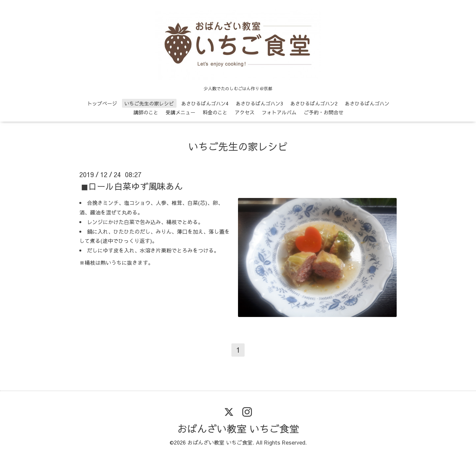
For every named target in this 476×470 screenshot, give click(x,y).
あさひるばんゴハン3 (259, 103)
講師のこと (146, 112)
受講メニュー (180, 112)
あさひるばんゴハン (367, 103)
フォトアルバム (279, 112)
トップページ (102, 103)
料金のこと (215, 112)
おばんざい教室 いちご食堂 (238, 429)
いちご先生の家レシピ (149, 103)
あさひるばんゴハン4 (205, 103)
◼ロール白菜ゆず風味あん (132, 186)
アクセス (245, 112)
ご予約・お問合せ (324, 112)
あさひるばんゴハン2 (314, 103)
